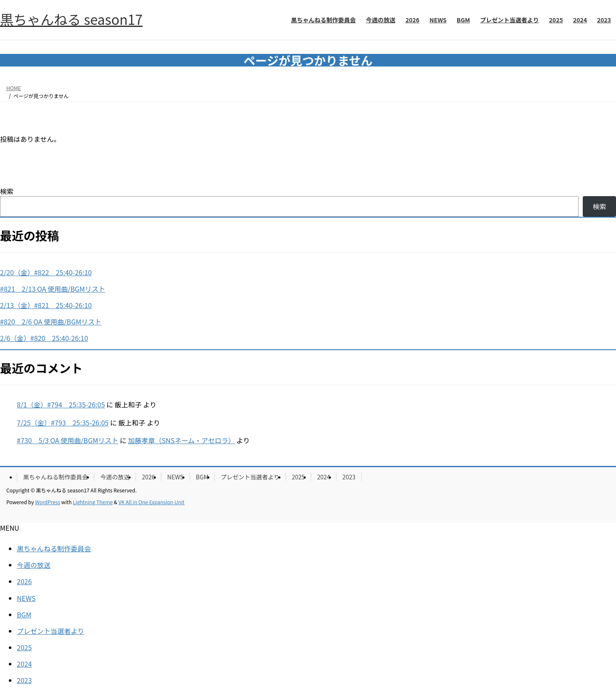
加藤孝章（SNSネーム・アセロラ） (181, 440)
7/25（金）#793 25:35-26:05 (63, 423)
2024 (324, 477)
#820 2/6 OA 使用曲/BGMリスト (51, 322)
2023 (349, 477)
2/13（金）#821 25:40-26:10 (46, 305)
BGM (202, 477)
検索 (7, 191)
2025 (298, 477)
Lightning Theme (93, 502)
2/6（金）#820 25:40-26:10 (44, 338)
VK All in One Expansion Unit (151, 502)
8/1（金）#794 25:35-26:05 (61, 404)
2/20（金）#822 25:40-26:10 (46, 272)
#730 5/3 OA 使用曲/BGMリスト (68, 440)
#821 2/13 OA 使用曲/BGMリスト (53, 289)
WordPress (48, 502)
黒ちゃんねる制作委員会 (56, 477)
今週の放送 (115, 477)
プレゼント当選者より (250, 477)
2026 (148, 477)
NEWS (175, 477)
